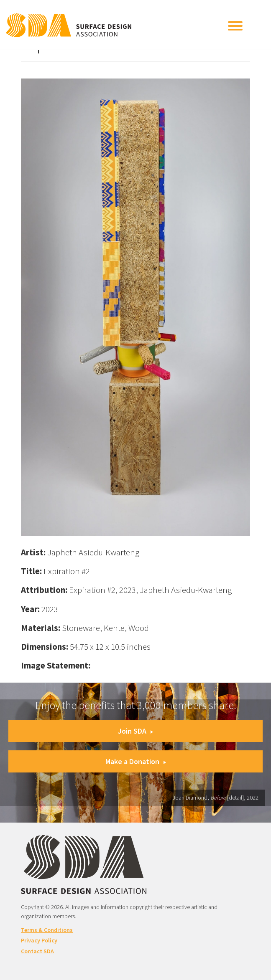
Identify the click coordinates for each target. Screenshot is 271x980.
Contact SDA (37, 951)
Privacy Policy (39, 940)
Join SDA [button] (135, 731)
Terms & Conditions (47, 930)
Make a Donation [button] (136, 761)
